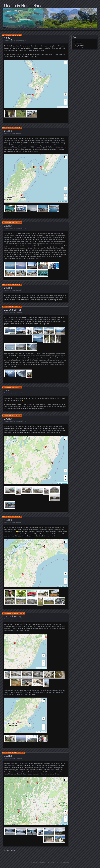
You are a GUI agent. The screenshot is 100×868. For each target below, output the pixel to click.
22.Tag (8, 226)
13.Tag (8, 756)
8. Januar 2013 (17, 35)
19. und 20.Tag (13, 310)
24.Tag (8, 38)
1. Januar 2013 (17, 416)
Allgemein (12, 41)
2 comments (19, 312)
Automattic (65, 862)
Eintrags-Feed (78, 43)
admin (10, 35)
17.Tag (8, 419)
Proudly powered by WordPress (40, 862)
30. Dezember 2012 (19, 613)
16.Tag (8, 520)
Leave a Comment (21, 41)
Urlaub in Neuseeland (23, 6)
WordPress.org (79, 47)
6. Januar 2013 (17, 223)
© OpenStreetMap (65, 107)
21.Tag (8, 288)
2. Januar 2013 (17, 387)
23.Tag (8, 131)
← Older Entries (9, 850)
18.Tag (8, 390)
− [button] (65, 103)
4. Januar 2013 (17, 307)
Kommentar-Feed (79, 45)
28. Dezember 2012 (19, 753)
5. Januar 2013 (17, 285)
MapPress (59, 107)
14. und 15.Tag (13, 617)
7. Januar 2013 (17, 128)
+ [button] (65, 100)
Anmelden (77, 42)
